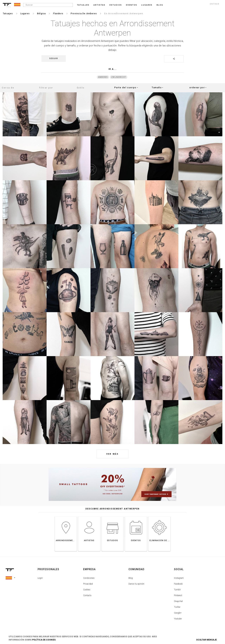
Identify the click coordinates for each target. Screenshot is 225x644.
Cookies (87, 590)
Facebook (178, 584)
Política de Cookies (44, 640)
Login (40, 578)
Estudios (116, 5)
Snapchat (178, 601)
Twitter (177, 607)
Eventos (132, 5)
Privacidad (88, 584)
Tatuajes (83, 5)
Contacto (87, 595)
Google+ (178, 613)
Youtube (178, 619)
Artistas (99, 5)
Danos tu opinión (136, 584)
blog (160, 5)
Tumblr (177, 590)
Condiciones (89, 578)
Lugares (147, 5)
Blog (131, 578)
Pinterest (178, 595)
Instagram (179, 578)
